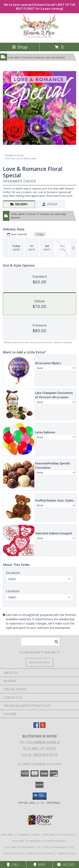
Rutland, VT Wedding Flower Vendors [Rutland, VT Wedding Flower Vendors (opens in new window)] (39, 841)
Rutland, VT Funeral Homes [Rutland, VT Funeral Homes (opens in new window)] (21, 835)
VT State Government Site (56, 847)
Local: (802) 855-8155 (39, 755)
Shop (20, 47)
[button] (40, 796)
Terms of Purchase (40, 853)
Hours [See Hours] (66, 865)
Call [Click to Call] (13, 865)
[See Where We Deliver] (39, 662)
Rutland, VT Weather (20, 847)
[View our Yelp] (43, 727)
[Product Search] (40, 642)
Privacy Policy (14, 853)
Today (40, 234)
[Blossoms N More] (40, 37)
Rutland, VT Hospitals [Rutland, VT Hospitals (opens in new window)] (59, 835)
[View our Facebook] (36, 727)
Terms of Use (66, 853)
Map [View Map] (39, 865)
